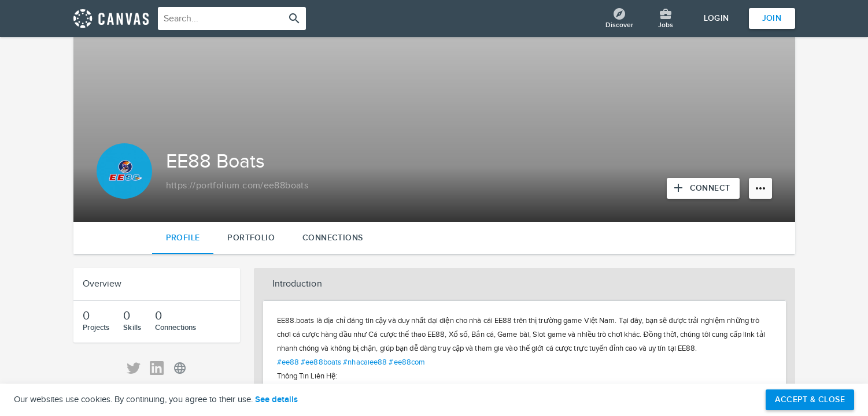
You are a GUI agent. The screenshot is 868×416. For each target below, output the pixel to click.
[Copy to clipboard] (237, 186)
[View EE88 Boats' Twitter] (134, 368)
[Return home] (111, 18)
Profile (183, 238)
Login (716, 18)
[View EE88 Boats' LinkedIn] (157, 368)
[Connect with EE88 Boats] (703, 188)
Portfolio (251, 238)
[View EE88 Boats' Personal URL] (180, 368)
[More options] (760, 188)
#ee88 (288, 362)
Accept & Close (810, 400)
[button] (525, 284)
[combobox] (232, 18)
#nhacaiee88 (365, 362)
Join (772, 18)
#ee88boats (321, 362)
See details (276, 400)
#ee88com (407, 362)
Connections (333, 238)
